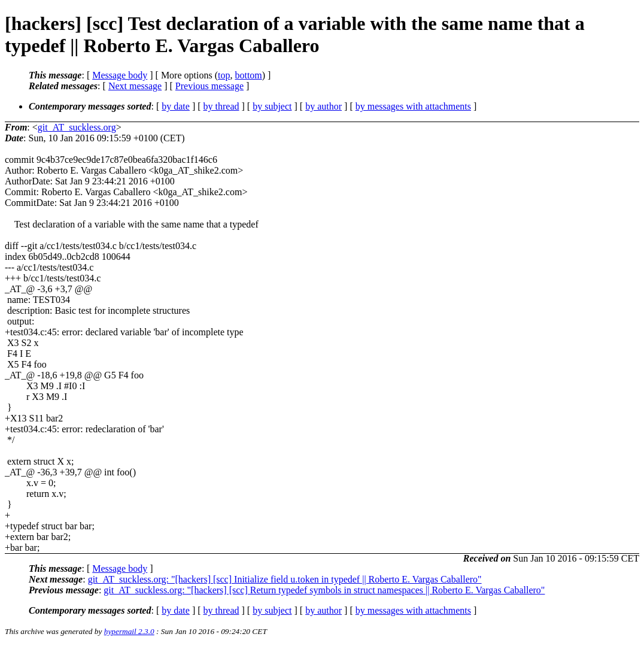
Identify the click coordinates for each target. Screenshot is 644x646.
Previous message (209, 86)
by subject (272, 106)
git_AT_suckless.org (77, 127)
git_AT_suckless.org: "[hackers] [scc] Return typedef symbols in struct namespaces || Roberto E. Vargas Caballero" (324, 590)
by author (323, 106)
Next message (135, 86)
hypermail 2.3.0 (129, 631)
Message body (120, 75)
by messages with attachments (413, 106)
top (224, 75)
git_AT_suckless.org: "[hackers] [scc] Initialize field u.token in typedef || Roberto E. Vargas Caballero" (285, 579)
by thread (221, 106)
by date (176, 106)
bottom (248, 75)
